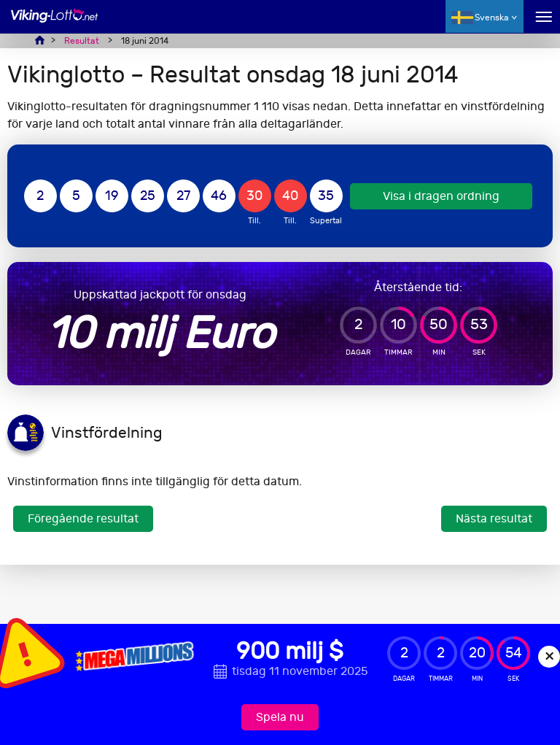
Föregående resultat (83, 518)
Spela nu (280, 717)
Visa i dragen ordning (441, 196)
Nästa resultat (494, 518)
